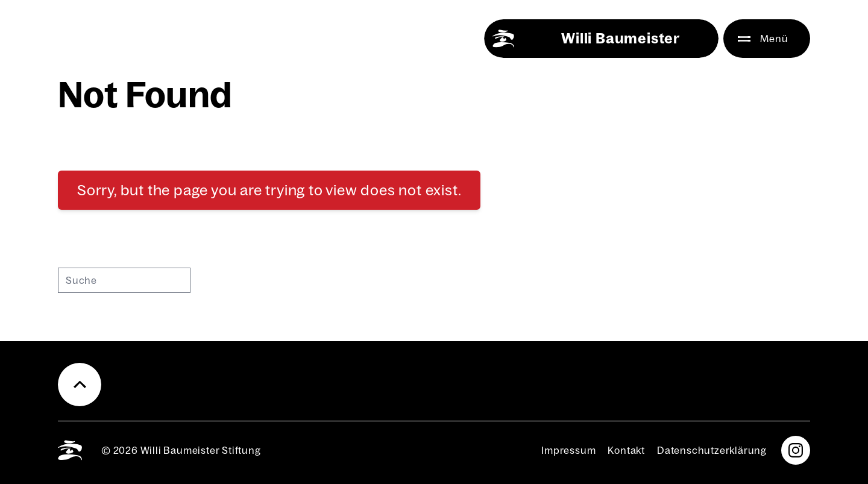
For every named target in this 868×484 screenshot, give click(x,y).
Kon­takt (626, 450)
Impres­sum (568, 450)
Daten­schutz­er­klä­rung (712, 450)
